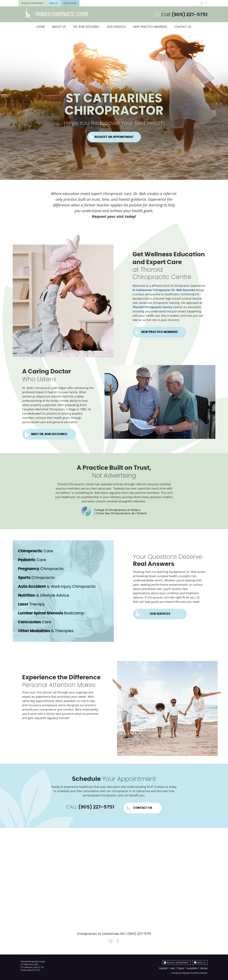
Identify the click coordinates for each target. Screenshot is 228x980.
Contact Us (183, 27)
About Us (59, 27)
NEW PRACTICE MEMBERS (159, 332)
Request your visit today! (114, 216)
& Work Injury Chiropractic (57, 587)
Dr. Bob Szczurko (86, 27)
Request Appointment (32, 3)
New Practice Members (150, 27)
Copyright (163, 968)
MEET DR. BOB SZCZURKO (49, 434)
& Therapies (46, 631)
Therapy (31, 604)
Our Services (116, 27)
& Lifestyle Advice (44, 596)
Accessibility (192, 968)
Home (41, 27)
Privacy (181, 968)
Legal (173, 968)
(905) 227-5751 (34, 970)
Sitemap (204, 968)
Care (35, 551)
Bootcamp (51, 613)
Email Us (54, 3)
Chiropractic (41, 569)
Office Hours (70, 3)
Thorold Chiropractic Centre (152, 307)
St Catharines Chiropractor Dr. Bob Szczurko (164, 290)
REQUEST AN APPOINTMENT (114, 137)
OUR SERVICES (160, 614)
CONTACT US (143, 808)
